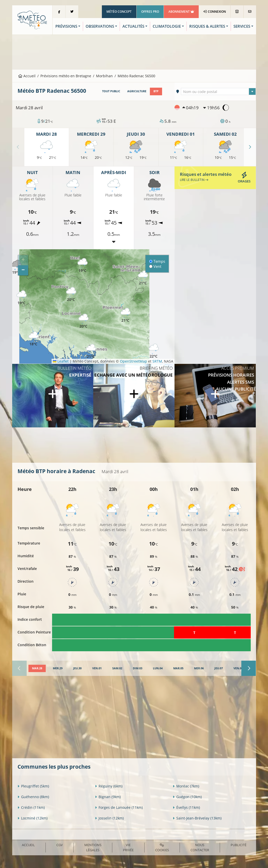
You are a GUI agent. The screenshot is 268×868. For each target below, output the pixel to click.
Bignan (108, 797)
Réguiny (109, 786)
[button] (22, 298)
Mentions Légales (93, 847)
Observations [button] (100, 26)
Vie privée (128, 847)
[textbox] (218, 92)
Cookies (162, 848)
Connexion (215, 12)
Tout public (111, 91)
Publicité (239, 845)
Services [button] (242, 26)
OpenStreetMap (133, 361)
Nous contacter (200, 847)
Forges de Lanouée (119, 807)
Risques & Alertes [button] (207, 26)
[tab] (37, 669)
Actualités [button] (133, 26)
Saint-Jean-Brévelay (197, 818)
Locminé (33, 818)
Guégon (187, 797)
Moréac (186, 786)
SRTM (157, 361)
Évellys (186, 807)
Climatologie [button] (167, 26)
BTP (156, 91)
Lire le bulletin (194, 180)
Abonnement (181, 12)
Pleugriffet (33, 786)
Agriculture (137, 91)
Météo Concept (119, 12)
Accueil (27, 76)
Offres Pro (150, 12)
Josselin (109, 818)
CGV (60, 845)
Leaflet (61, 361)
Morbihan (104, 76)
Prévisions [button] (66, 26)
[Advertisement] (134, 52)
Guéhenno (33, 797)
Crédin (31, 807)
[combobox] (218, 91)
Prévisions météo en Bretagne (66, 76)
